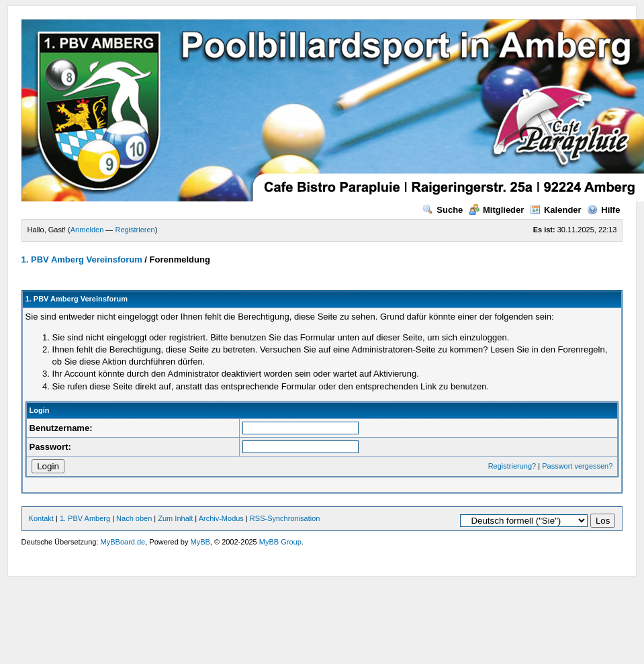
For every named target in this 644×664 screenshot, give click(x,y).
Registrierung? (512, 466)
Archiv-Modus (221, 518)
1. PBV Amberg (85, 518)
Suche (443, 210)
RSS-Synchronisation (285, 518)
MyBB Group (280, 542)
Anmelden (87, 230)
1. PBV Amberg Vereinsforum (82, 259)
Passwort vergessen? (577, 466)
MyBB (200, 542)
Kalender (556, 210)
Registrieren (135, 230)
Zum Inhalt (175, 518)
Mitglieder (496, 210)
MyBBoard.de (123, 542)
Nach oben (134, 518)
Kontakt (41, 518)
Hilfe (603, 210)
